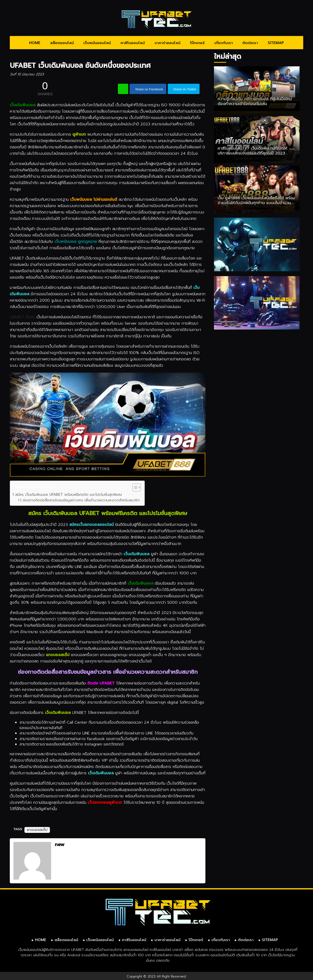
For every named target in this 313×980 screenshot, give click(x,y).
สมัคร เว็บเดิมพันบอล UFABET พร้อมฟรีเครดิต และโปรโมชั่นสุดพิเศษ (68, 494)
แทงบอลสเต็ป (37, 830)
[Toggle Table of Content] (134, 487)
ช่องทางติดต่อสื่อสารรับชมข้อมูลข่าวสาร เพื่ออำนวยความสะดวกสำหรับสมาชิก (81, 500)
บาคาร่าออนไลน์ (168, 43)
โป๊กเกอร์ (197, 43)
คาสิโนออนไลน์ (133, 43)
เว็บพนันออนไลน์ (97, 43)
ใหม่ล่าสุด (228, 56)
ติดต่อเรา (250, 43)
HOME (35, 43)
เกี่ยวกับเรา (224, 43)
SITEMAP (276, 43)
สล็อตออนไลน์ (62, 43)
